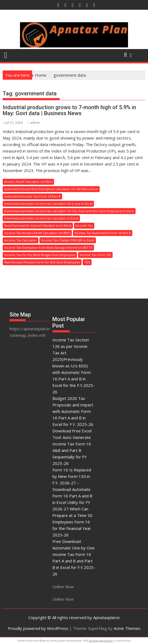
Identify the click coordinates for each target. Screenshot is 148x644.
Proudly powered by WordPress (38, 628)
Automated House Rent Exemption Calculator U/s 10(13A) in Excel (51, 189)
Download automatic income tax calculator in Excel (41, 218)
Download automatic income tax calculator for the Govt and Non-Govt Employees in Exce (69, 211)
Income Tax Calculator (21, 240)
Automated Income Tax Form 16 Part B (32, 196)
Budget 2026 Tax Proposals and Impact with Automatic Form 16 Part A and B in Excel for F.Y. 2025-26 (73, 411)
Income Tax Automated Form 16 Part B (103, 233)
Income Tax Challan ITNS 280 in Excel (68, 240)
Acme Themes (127, 628)
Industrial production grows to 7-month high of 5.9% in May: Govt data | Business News (69, 110)
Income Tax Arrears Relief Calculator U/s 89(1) (37, 233)
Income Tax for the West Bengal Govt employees (40, 255)
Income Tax (84, 226)
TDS (87, 262)
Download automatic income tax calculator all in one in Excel (48, 204)
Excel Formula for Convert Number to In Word (38, 226)
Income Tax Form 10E (95, 255)
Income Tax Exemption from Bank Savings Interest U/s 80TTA (48, 247)
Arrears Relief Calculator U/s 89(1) (28, 182)
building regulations (101, 641)
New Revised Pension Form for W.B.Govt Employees (42, 262)
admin (34, 123)
